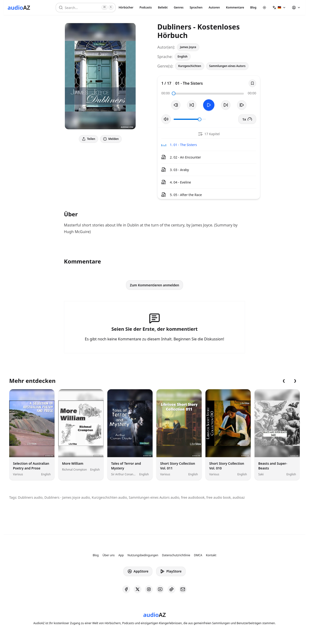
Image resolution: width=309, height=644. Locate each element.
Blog (253, 7)
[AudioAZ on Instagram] (149, 589)
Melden (111, 139)
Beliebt (163, 7)
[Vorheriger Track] (176, 105)
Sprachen (196, 7)
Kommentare (235, 7)
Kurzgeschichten (190, 66)
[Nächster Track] (242, 105)
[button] (279, 8)
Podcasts (146, 7)
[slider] (174, 93)
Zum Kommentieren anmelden (155, 285)
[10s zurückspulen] (192, 105)
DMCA (198, 555)
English (183, 56)
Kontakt (211, 555)
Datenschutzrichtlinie (176, 555)
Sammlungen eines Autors (227, 66)
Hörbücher (126, 7)
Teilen (88, 139)
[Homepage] (19, 8)
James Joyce (188, 47)
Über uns (109, 555)
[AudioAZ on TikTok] (171, 589)
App (121, 555)
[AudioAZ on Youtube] (160, 589)
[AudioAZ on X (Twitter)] (138, 589)
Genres (179, 7)
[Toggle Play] (209, 105)
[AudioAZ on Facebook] (126, 589)
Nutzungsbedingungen (143, 555)
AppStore (138, 571)
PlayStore (171, 571)
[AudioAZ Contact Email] (183, 589)
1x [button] (247, 119)
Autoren (214, 7)
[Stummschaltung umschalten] (166, 119)
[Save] (252, 83)
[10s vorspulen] (226, 105)
